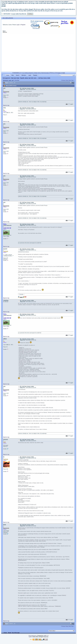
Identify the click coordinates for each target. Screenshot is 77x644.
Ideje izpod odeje (15, 78)
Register (23, 25)
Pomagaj (58, 73)
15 (15, 83)
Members (24, 75)
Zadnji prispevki (29, 73)
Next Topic (71, 80)
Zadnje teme (37, 73)
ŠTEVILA (52, 73)
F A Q (22, 73)
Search (18, 75)
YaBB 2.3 (46, 636)
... (13, 83)
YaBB (30, 637)
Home (8, 75)
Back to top (6, 105)
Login (18, 25)
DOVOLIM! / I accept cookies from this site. (15, 14)
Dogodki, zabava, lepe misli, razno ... (29, 78)
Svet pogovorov (6, 78)
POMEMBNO (16, 73)
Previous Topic (65, 80)
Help (13, 75)
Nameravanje (45, 73)
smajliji (63, 73)
